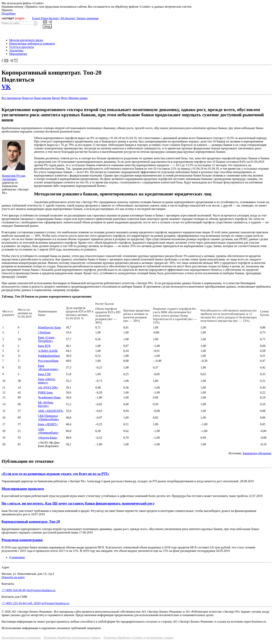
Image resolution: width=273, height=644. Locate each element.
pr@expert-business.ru (55, 603)
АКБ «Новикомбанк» (48, 431)
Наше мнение (42, 98)
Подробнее (9, 13)
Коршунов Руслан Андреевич (14, 177)
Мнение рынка (78, 98)
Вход (47, 26)
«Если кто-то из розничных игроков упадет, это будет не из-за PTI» (55, 474)
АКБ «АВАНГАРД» (51, 411)
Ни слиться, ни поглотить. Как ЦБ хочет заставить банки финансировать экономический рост (78, 503)
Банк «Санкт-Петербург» (47, 339)
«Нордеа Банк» (48, 438)
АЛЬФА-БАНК (48, 351)
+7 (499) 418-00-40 (14, 590)
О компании (17, 557)
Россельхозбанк (48, 361)
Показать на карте (13, 577)
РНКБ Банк (45, 392)
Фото (64, 98)
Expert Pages (40, 18)
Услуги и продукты (22, 47)
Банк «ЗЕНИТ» (48, 424)
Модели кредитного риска (26, 40)
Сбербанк (44, 332)
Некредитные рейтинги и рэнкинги (32, 44)
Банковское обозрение (257, 453)
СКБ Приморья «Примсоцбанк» (48, 418)
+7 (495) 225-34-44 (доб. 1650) (21, 603)
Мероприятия (18, 54)
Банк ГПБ (44, 374)
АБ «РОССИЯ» (48, 387)
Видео (56, 98)
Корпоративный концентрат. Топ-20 (31, 522)
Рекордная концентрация (22, 540)
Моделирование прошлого (23, 489)
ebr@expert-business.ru (41, 590)
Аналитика (16, 50)
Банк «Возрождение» (48, 367)
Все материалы (11, 98)
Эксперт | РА (56, 18)
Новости (27, 98)
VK (6, 87)
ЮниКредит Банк (49, 327)
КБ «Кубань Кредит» (46, 404)
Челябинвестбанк (49, 397)
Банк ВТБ (44, 346)
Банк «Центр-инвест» (47, 381)
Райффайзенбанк (49, 356)
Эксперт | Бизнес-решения (81, 18)
